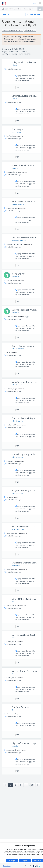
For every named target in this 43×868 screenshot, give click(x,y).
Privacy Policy (7, 866)
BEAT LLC (15, 168)
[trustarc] (36, 866)
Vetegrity (15, 746)
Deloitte (14, 65)
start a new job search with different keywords (20, 40)
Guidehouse (16, 565)
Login (35, 3)
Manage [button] (12, 860)
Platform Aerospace (19, 204)
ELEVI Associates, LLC (19, 240)
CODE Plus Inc (16, 132)
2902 (33, 785)
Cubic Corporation (18, 349)
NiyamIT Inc (15, 276)
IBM (13, 602)
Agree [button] (25, 860)
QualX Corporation (18, 529)
